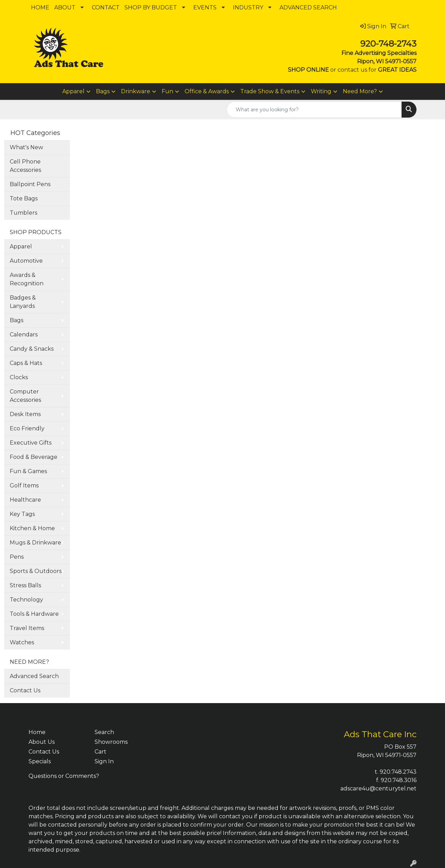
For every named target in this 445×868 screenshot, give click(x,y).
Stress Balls (25, 585)
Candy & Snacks (32, 349)
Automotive (26, 261)
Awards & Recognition (27, 279)
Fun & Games (28, 471)
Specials (40, 761)
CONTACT (106, 7)
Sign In (104, 761)
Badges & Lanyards (23, 302)
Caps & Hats (26, 363)
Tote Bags (24, 198)
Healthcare (25, 500)
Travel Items (27, 628)
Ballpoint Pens (30, 184)
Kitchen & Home (32, 528)
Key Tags (22, 514)
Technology (26, 600)
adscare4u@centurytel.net (378, 789)
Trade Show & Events (270, 91)
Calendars (24, 335)
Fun (167, 91)
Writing (321, 91)
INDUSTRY (248, 7)
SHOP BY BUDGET (151, 7)
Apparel (73, 91)
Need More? (360, 91)
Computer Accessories (25, 396)
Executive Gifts (31, 443)
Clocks (19, 377)
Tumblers (23, 213)
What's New (26, 147)
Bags (103, 91)
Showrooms (111, 742)
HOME (40, 7)
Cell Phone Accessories (25, 166)
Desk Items (25, 414)
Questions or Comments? (64, 776)
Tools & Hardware (34, 614)
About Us (42, 742)
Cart (100, 752)
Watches (22, 642)
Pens (17, 557)
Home (37, 732)
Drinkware (136, 91)
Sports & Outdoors (36, 571)
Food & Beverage (34, 457)
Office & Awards (207, 91)
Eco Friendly (27, 428)
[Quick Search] (314, 110)
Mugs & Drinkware (35, 543)
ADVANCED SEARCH (308, 7)
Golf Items (24, 485)
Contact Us (25, 690)
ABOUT (65, 7)
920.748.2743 (398, 772)
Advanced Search (34, 676)
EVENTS (205, 7)
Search (104, 732)
